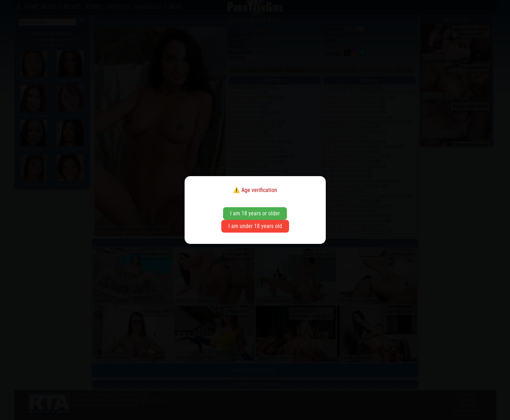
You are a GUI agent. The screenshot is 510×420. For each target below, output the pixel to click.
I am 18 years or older (255, 213)
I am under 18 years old (255, 226)
